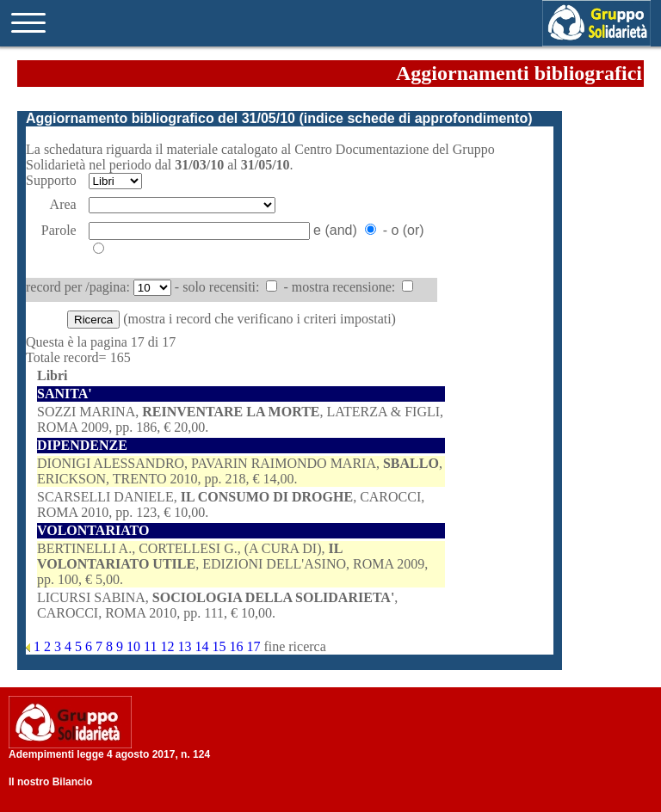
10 (135, 646)
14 (203, 646)
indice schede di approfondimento (416, 118)
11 (152, 646)
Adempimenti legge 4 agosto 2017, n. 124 (109, 754)
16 (238, 646)
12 (169, 646)
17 (255, 646)
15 (220, 646)
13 (186, 646)
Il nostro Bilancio (50, 782)
